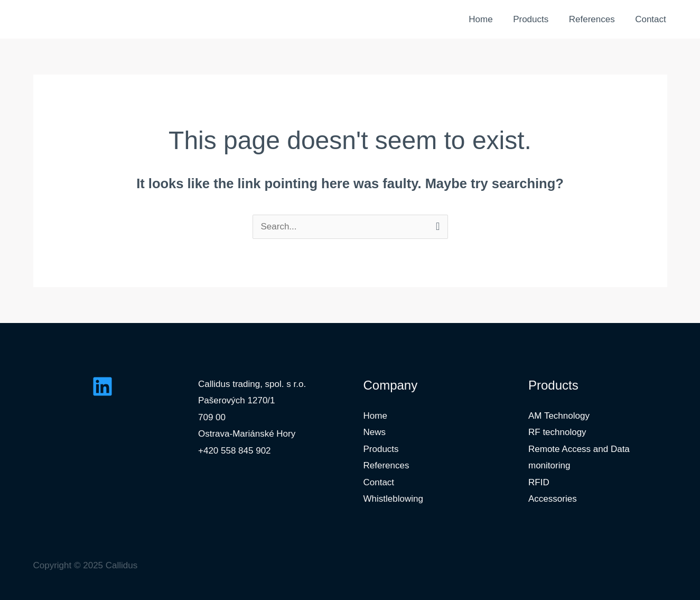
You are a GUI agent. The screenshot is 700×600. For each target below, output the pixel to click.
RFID (539, 482)
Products (536, 19)
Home (489, 19)
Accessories (553, 499)
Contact (652, 19)
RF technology (557, 432)
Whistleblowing (393, 499)
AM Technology (559, 416)
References (595, 19)
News (375, 432)
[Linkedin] (102, 386)
